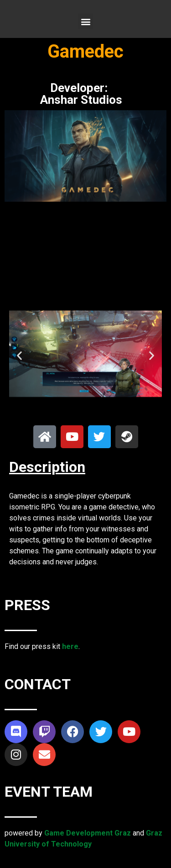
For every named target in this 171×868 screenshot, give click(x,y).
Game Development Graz (88, 833)
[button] (85, 21)
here (70, 646)
